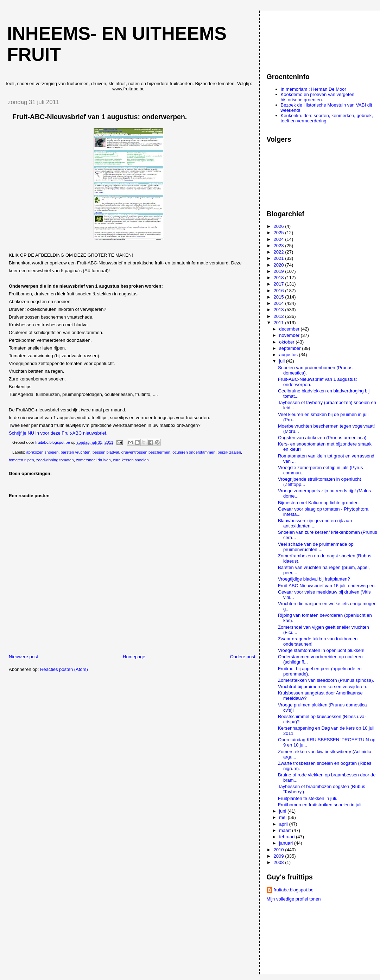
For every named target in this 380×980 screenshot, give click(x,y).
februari (287, 837)
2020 (280, 265)
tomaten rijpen (21, 460)
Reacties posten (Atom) (64, 669)
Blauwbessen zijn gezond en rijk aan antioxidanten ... (315, 523)
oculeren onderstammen (194, 452)
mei (283, 817)
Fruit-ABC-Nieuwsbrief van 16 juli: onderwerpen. (327, 586)
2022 (280, 252)
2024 (280, 239)
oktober (287, 342)
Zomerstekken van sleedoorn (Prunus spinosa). (326, 680)
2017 (280, 284)
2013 (280, 310)
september (290, 348)
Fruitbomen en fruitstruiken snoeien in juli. (320, 805)
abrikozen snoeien (43, 452)
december (290, 329)
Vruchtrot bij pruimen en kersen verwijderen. (323, 687)
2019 (280, 271)
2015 (280, 297)
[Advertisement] (298, 38)
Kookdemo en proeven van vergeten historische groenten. (318, 97)
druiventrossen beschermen (146, 452)
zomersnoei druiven (93, 460)
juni (283, 811)
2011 (280, 323)
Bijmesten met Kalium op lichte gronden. (319, 503)
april (284, 824)
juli (283, 361)
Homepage (134, 657)
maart (286, 830)
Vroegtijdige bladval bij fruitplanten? (314, 579)
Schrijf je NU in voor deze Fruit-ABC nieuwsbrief (58, 433)
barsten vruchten (76, 452)
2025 (280, 233)
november (290, 335)
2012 (280, 316)
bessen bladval (106, 452)
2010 (280, 850)
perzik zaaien (229, 452)
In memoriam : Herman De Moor (313, 89)
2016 (280, 291)
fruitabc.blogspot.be (294, 890)
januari (287, 843)
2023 (280, 246)
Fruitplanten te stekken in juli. (308, 798)
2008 (280, 862)
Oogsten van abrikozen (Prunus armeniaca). (323, 438)
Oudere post (243, 657)
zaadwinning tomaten (55, 460)
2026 (280, 226)
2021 (280, 258)
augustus (289, 355)
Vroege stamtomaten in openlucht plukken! (321, 650)
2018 (280, 278)
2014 (280, 303)
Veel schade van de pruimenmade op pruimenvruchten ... (316, 547)
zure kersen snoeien (131, 460)
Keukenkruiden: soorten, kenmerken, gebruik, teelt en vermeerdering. (327, 118)
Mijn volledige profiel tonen (294, 899)
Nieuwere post (23, 657)
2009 (280, 856)
